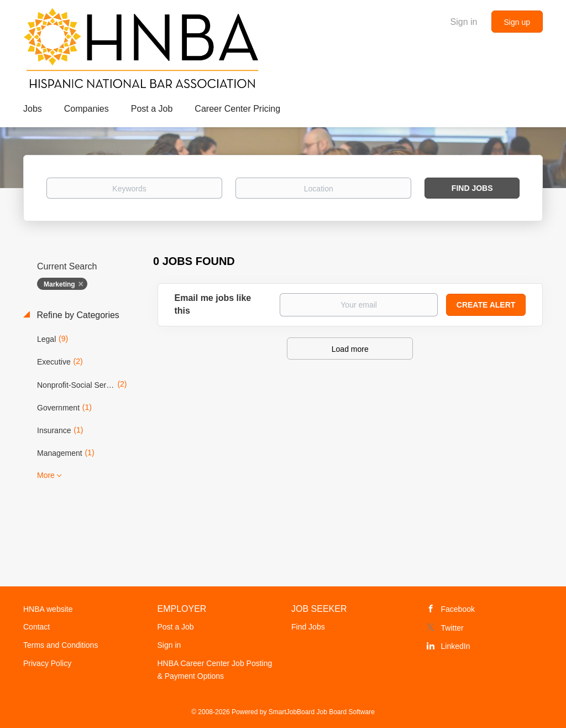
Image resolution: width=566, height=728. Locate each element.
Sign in (464, 22)
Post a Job (176, 627)
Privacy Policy (47, 663)
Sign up (517, 22)
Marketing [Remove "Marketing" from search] (59, 284)
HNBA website (48, 609)
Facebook (458, 609)
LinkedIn (456, 646)
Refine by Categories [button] (77, 315)
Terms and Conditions (61, 645)
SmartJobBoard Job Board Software (322, 712)
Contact (36, 627)
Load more (350, 349)
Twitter (452, 628)
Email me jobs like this (213, 304)
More (46, 475)
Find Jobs (472, 188)
